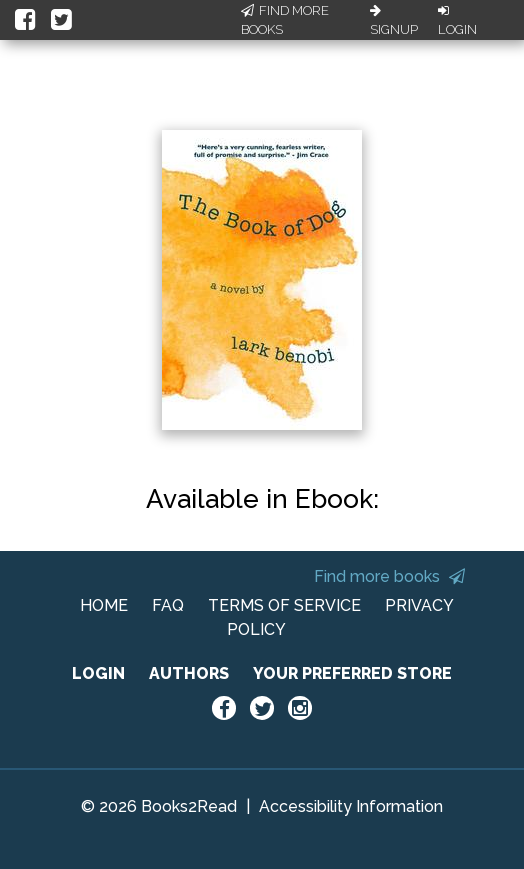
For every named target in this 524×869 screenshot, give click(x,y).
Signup (394, 21)
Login (457, 21)
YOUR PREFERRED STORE (352, 673)
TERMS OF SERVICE (284, 605)
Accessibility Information (351, 806)
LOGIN (98, 673)
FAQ (168, 605)
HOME (104, 605)
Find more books (389, 576)
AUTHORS (189, 673)
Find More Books (285, 20)
